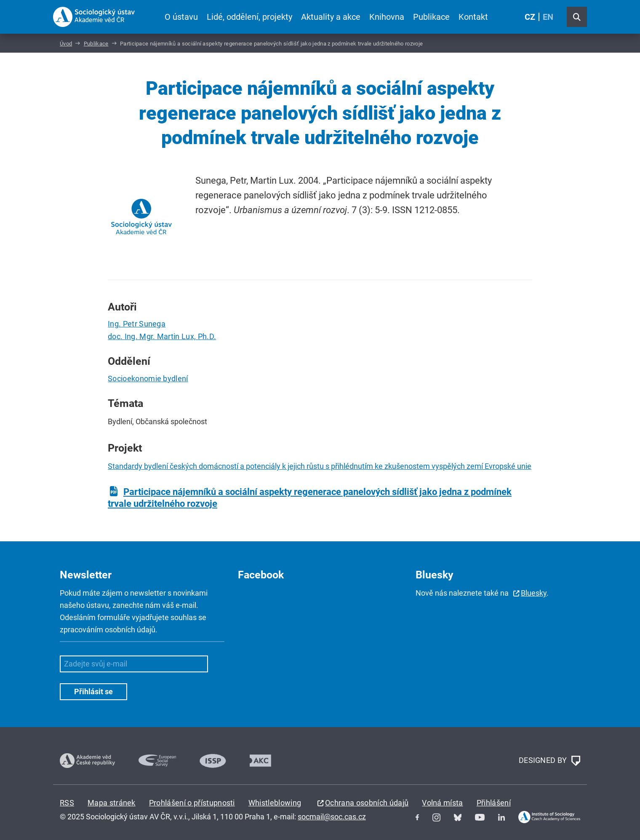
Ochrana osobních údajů (367, 803)
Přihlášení (494, 803)
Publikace (431, 17)
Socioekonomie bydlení (148, 379)
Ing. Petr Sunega (137, 324)
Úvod (66, 44)
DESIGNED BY (549, 761)
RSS (67, 803)
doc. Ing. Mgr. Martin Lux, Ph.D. (162, 336)
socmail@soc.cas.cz (332, 817)
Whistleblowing (275, 803)
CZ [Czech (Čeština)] (530, 17)
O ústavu (181, 17)
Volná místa (443, 803)
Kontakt (473, 17)
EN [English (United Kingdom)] (548, 17)
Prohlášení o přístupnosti (192, 803)
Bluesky (534, 593)
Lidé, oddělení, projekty (249, 17)
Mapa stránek (112, 803)
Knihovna (387, 17)
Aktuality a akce (331, 17)
